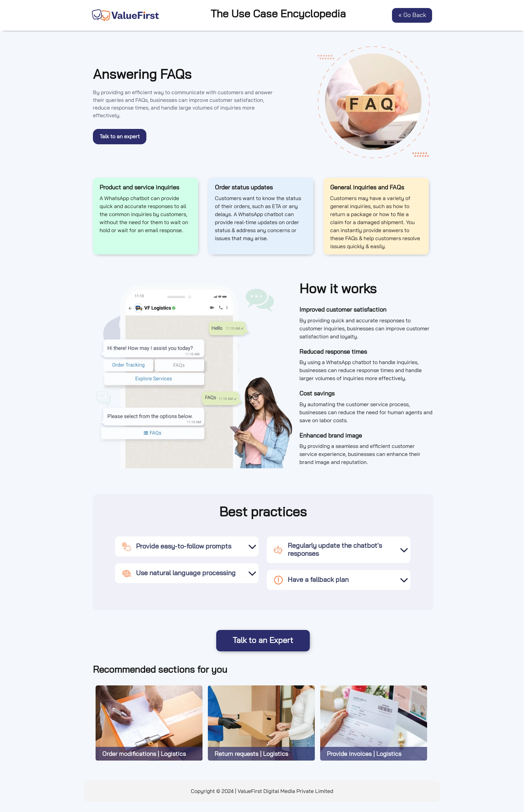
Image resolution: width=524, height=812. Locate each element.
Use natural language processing (179, 573)
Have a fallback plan (311, 580)
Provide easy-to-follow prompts (176, 546)
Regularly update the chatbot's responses (328, 550)
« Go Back (412, 15)
